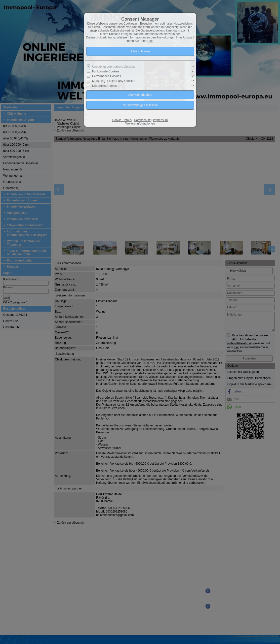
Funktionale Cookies (106, 71)
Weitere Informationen (140, 124)
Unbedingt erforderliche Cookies (113, 67)
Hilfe (151, 41)
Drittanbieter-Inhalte (105, 86)
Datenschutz (142, 120)
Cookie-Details (122, 120)
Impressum (160, 120)
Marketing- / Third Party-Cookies (114, 81)
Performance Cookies (106, 76)
